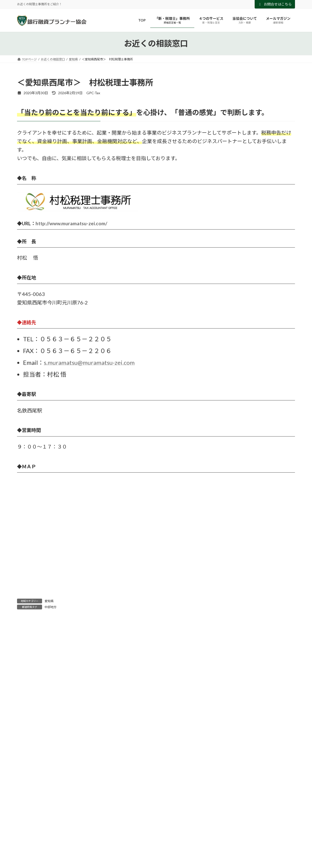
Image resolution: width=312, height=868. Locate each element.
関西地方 (28, 807)
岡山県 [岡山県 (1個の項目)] (133, 836)
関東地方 (28, 797)
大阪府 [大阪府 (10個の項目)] (91, 836)
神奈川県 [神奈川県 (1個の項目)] (238, 836)
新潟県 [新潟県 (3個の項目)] (195, 836)
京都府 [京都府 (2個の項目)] (28, 836)
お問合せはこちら (275, 4)
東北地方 (28, 777)
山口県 (26, 767)
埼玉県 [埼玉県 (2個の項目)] (69, 836)
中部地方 (51, 607)
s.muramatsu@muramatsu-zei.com (89, 362)
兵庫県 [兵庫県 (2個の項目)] (48, 836)
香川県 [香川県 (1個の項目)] (260, 836)
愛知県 (49, 601)
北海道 (26, 746)
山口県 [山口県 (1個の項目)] (112, 836)
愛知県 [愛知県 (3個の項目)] (174, 836)
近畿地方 (28, 787)
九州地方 (28, 736)
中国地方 (28, 716)
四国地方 (28, 756)
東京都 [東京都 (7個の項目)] (215, 836)
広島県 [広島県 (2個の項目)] (153, 836)
